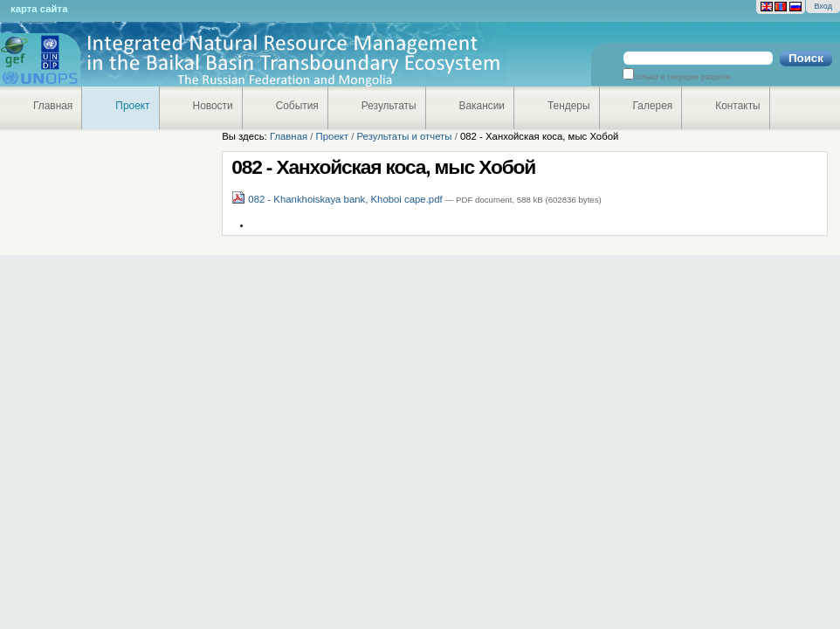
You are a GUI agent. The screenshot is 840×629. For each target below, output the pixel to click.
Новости (213, 106)
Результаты (389, 106)
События (297, 106)
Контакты (737, 106)
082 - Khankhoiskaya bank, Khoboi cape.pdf (338, 199)
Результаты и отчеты (404, 136)
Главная (53, 106)
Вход (823, 6)
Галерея (653, 106)
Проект (132, 106)
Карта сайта (39, 9)
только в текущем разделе (682, 77)
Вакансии (482, 106)
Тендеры (569, 106)
